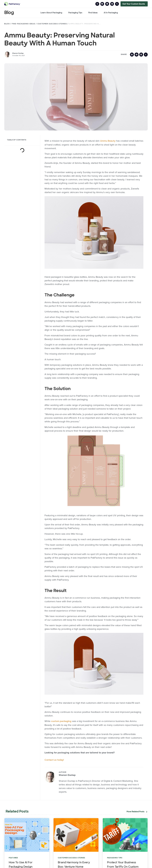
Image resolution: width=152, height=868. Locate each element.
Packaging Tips (75, 13)
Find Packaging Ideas (24, 24)
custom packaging (61, 721)
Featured (13, 858)
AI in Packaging (111, 13)
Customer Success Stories (52, 24)
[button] (132, 54)
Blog (9, 13)
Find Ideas (93, 13)
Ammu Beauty (108, 141)
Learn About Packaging (51, 13)
